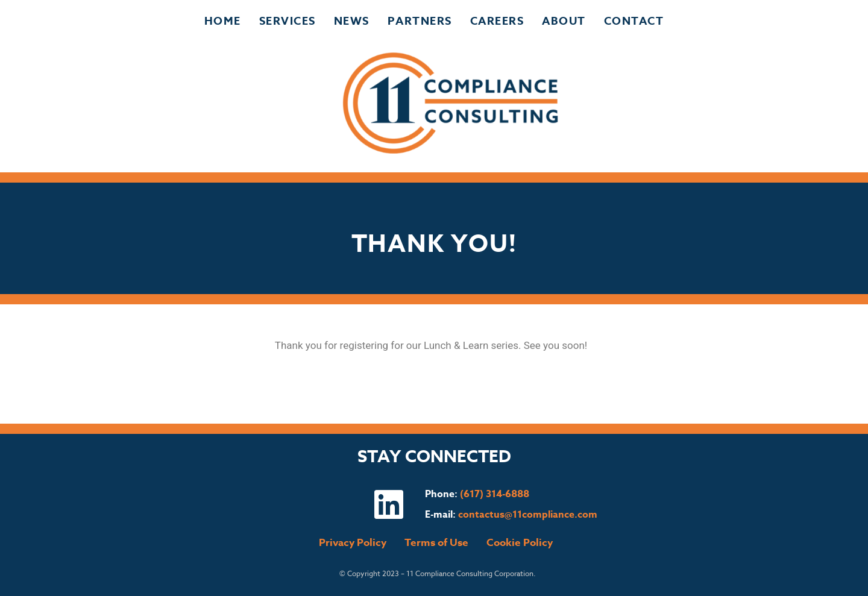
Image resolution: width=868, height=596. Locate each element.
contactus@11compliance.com (528, 515)
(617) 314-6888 (495, 494)
